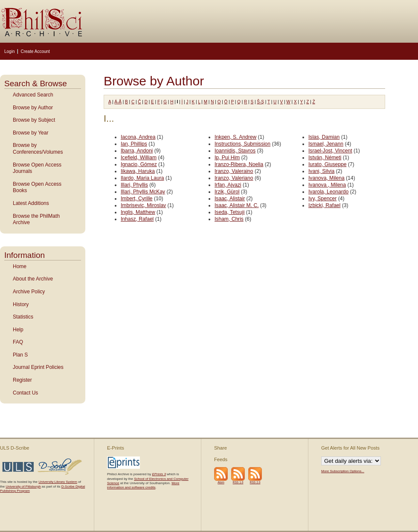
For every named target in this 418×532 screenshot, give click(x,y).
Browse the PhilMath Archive (36, 219)
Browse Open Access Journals (37, 168)
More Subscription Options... (343, 471)
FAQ (18, 342)
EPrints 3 (159, 474)
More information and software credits (143, 485)
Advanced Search (33, 95)
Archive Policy (29, 292)
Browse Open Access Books (37, 187)
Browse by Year (30, 133)
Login (9, 51)
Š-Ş (260, 102)
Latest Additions (31, 203)
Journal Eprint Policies (38, 367)
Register (22, 380)
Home (20, 266)
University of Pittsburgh (23, 487)
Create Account (35, 51)
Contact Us (25, 393)
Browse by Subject (34, 120)
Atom (221, 482)
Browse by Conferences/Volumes (38, 149)
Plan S (20, 355)
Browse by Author (33, 108)
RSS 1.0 (238, 482)
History (21, 304)
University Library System (58, 482)
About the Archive (33, 279)
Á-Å (118, 102)
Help (18, 330)
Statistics (23, 317)
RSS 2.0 (255, 482)
